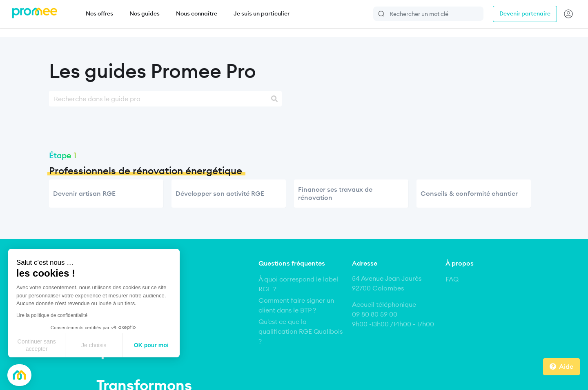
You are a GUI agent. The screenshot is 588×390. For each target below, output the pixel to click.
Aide (566, 366)
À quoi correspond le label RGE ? (298, 284)
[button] (19, 375)
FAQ (452, 279)
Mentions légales (149, 372)
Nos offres (99, 13)
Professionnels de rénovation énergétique (146, 171)
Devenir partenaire (525, 13)
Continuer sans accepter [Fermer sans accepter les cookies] (37, 345)
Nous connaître (197, 13)
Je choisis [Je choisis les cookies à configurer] (94, 345)
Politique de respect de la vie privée (415, 372)
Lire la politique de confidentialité (52, 315)
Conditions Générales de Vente (319, 372)
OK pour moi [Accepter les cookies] (151, 345)
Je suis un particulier (262, 13)
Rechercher (382, 14)
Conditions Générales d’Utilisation (225, 372)
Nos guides (145, 13)
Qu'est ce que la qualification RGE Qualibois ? (301, 331)
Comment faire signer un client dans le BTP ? (296, 305)
